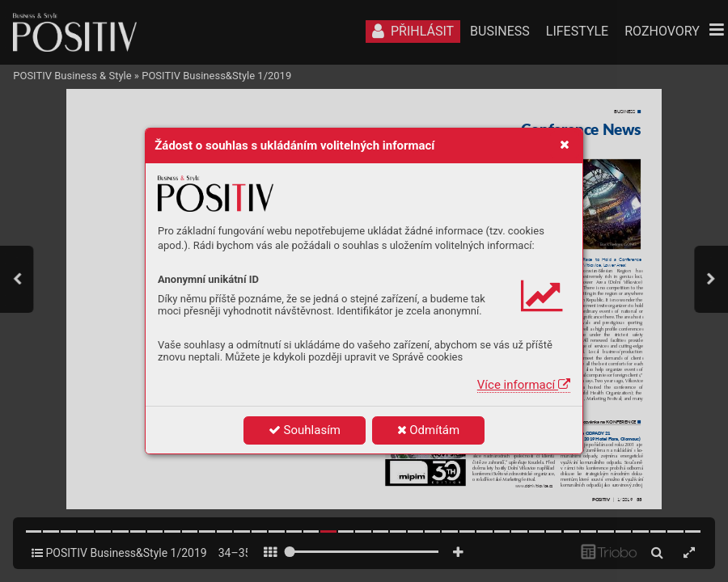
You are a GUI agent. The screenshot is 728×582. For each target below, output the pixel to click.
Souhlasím (305, 430)
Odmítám (429, 430)
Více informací (524, 385)
